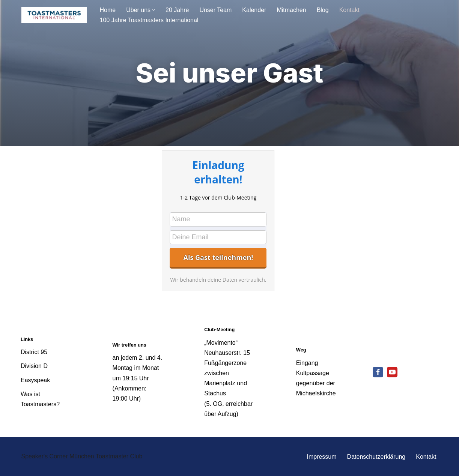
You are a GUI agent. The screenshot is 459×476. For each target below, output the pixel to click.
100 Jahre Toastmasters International (149, 20)
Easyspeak (35, 380)
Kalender (254, 10)
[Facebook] (378, 372)
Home (108, 10)
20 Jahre (177, 10)
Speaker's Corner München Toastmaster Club (82, 456)
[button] (154, 10)
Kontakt (349, 10)
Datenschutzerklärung (376, 457)
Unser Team (215, 10)
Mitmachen (291, 10)
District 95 (34, 352)
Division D (34, 366)
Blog (323, 10)
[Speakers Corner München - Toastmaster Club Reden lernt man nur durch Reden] (54, 15)
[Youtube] (392, 372)
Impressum (321, 457)
